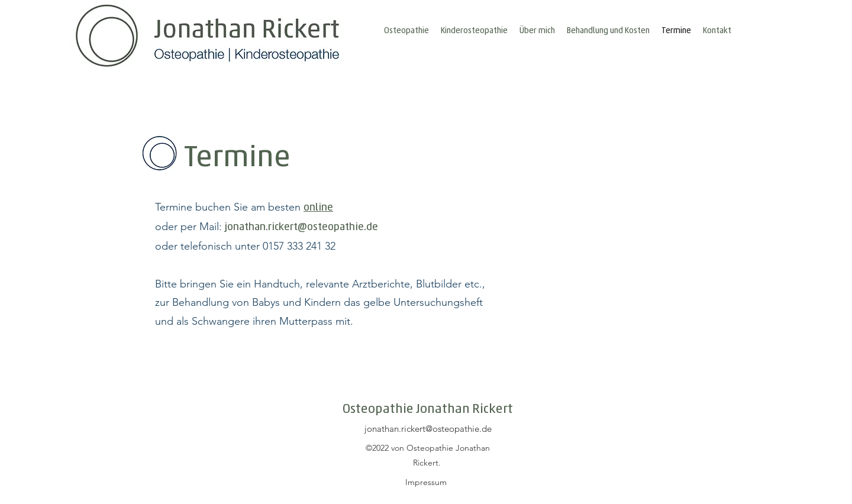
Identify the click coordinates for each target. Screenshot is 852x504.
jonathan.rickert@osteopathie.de (301, 226)
